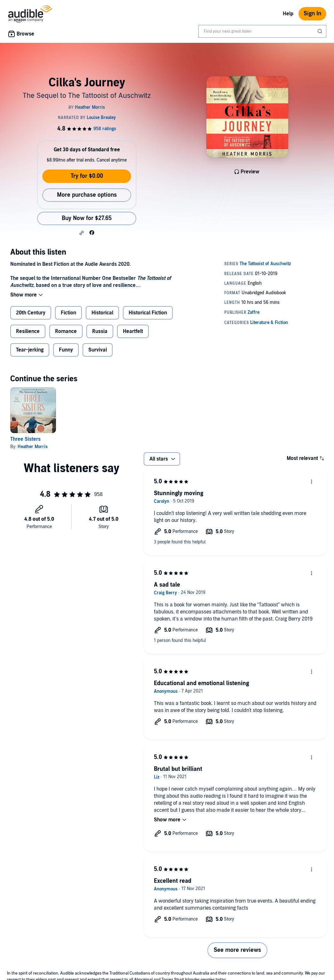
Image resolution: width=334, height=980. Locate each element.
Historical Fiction (148, 313)
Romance (66, 331)
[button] (82, 233)
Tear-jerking (30, 350)
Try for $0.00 (87, 176)
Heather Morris (33, 447)
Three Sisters (25, 439)
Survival (98, 350)
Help (288, 14)
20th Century (31, 313)
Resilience (28, 331)
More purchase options (87, 195)
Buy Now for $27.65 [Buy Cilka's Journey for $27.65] (87, 218)
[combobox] (262, 31)
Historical (102, 313)
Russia (100, 331)
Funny (66, 350)
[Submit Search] (321, 31)
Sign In (312, 14)
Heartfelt (133, 331)
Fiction (68, 313)
